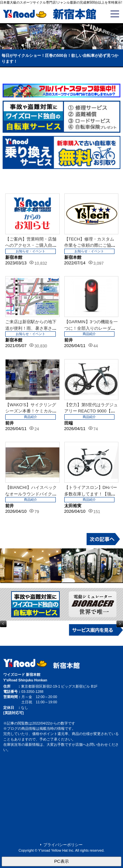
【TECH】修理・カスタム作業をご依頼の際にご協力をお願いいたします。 (90, 245)
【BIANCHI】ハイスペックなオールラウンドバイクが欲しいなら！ (31, 494)
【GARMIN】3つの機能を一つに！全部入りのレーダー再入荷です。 (91, 328)
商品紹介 (89, 334)
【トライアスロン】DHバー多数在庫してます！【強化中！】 (91, 494)
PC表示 (61, 861)
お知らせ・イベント (31, 251)
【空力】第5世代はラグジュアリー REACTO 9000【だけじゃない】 (91, 411)
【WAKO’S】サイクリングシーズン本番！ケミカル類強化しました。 (31, 411)
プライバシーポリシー (63, 845)
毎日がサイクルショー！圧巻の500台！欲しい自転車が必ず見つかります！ (60, 58)
